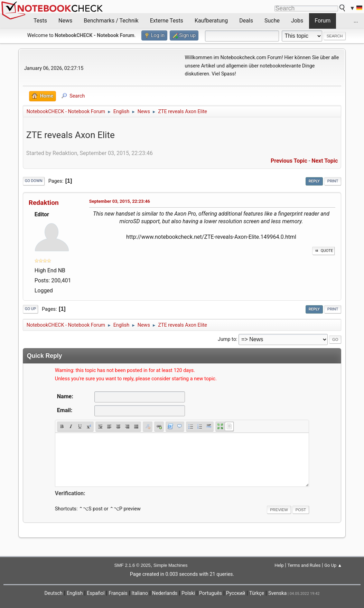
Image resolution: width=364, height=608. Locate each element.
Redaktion (44, 203)
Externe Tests (167, 21)
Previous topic (289, 161)
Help (279, 565)
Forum (323, 21)
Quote (324, 251)
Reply (314, 181)
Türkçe (257, 593)
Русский (236, 593)
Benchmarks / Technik (111, 21)
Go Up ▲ (333, 565)
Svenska (278, 593)
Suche (272, 21)
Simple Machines (171, 565)
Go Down (34, 181)
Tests (40, 21)
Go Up (30, 309)
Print (333, 181)
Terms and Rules (304, 565)
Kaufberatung (211, 21)
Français (118, 593)
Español (96, 593)
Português (211, 593)
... (356, 21)
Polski (188, 593)
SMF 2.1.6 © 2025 (132, 565)
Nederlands (165, 593)
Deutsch (53, 593)
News (65, 21)
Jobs (297, 21)
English (75, 593)
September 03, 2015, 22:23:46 (120, 201)
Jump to (227, 339)
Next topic (325, 161)
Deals (246, 21)
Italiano (140, 593)
